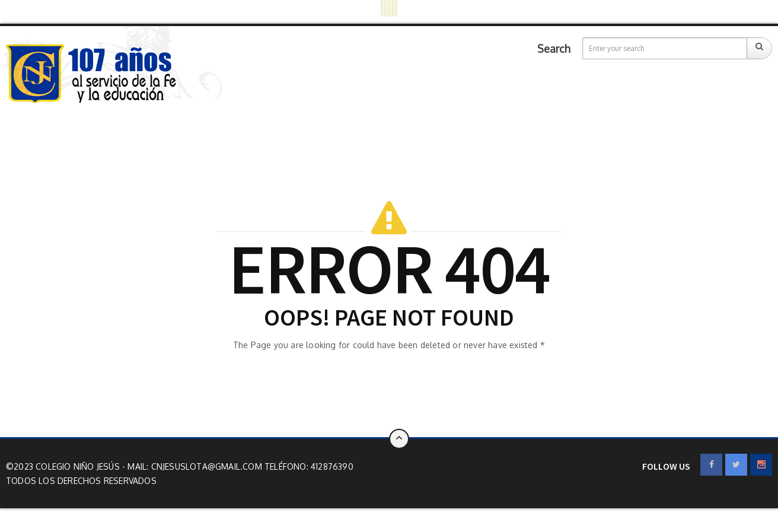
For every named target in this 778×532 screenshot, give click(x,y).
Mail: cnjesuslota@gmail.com (196, 466)
